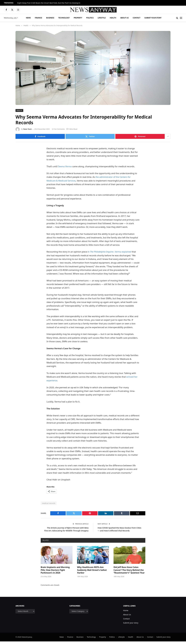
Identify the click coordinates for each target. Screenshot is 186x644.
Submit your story (153, 18)
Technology (64, 18)
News (28, 18)
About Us (124, 18)
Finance (38, 18)
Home (126, 613)
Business (50, 18)
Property (78, 18)
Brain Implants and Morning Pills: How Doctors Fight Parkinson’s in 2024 (55, 573)
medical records (49, 503)
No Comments (58, 129)
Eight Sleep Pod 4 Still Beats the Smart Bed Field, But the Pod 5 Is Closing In (49, 3)
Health (113, 18)
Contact (136, 18)
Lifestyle (102, 18)
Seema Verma (65, 166)
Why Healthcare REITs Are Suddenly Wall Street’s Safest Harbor (92, 573)
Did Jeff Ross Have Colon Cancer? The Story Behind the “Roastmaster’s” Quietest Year (129, 573)
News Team (28, 129)
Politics (90, 18)
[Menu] (181, 18)
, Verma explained (123, 252)
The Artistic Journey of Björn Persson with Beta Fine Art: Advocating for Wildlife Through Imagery (67, 530)
